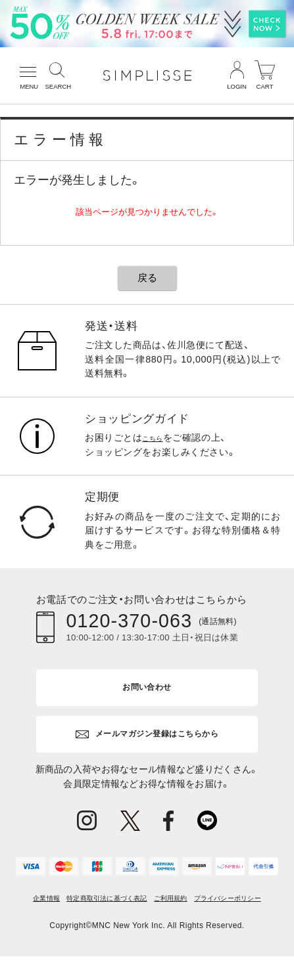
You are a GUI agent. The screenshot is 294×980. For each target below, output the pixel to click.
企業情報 (57, 901)
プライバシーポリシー (147, 920)
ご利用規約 (225, 901)
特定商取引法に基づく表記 (139, 901)
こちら (157, 437)
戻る (147, 278)
